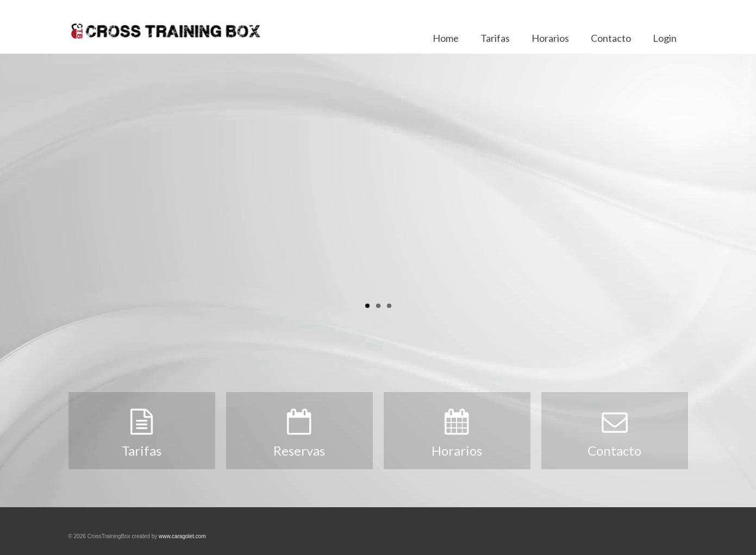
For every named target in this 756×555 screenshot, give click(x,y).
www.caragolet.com (182, 536)
